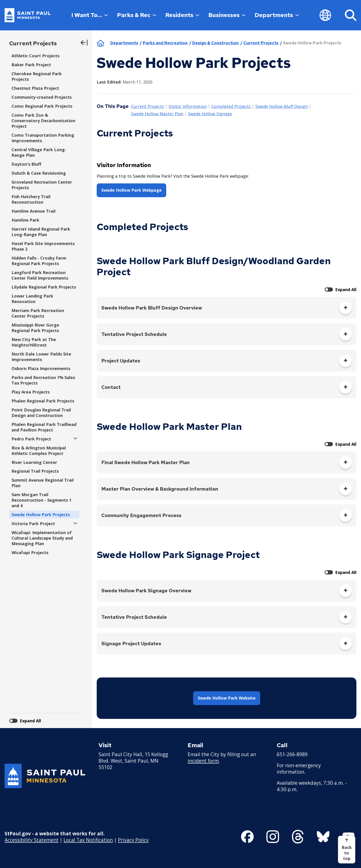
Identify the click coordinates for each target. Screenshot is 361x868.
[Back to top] (347, 850)
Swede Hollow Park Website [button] (227, 698)
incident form (203, 761)
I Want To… (90, 15)
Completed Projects (231, 107)
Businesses (227, 15)
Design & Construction (215, 43)
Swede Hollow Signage (210, 114)
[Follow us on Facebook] (247, 837)
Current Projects (33, 43)
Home (100, 43)
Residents (182, 15)
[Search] (351, 15)
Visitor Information (188, 107)
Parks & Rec (137, 15)
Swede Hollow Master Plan (157, 114)
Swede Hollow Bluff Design (282, 107)
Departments (277, 15)
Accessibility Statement (32, 840)
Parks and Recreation (165, 43)
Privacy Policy (133, 840)
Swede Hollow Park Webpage (131, 190)
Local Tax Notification (88, 840)
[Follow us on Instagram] (273, 837)
